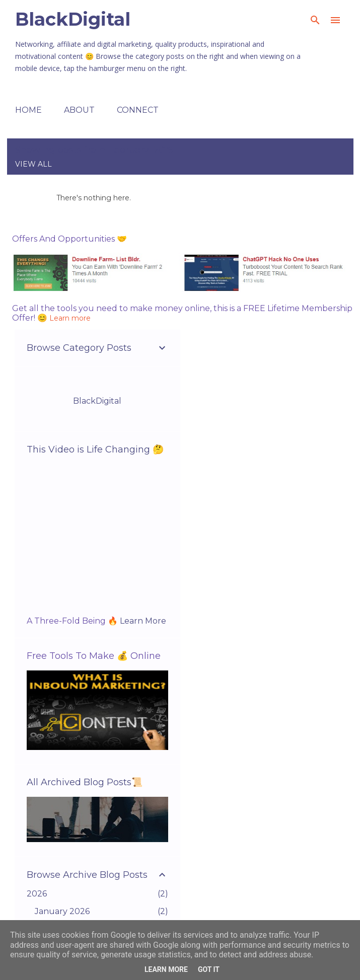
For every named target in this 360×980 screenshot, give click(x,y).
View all (33, 164)
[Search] (315, 20)
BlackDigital (73, 19)
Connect (138, 110)
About (79, 110)
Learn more (70, 318)
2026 (37, 894)
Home (28, 110)
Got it (209, 969)
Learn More (143, 621)
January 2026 (62, 911)
